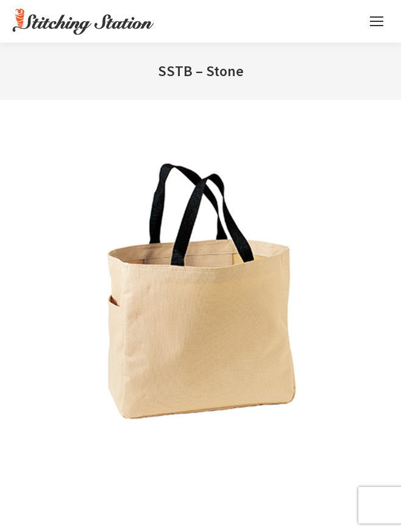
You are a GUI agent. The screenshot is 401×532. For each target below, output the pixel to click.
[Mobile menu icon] (377, 21)
